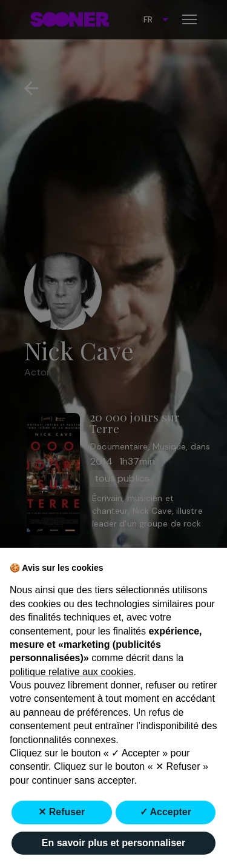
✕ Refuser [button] (61, 812)
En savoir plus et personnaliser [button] (113, 843)
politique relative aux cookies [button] (72, 672)
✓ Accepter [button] (166, 812)
